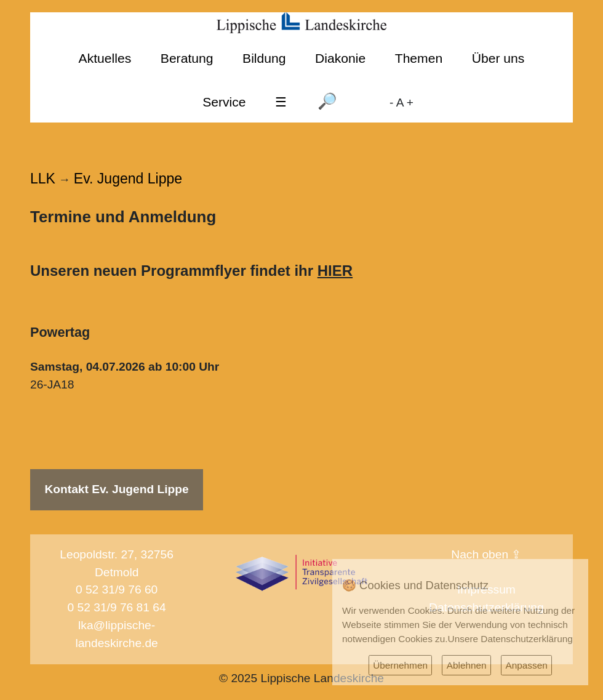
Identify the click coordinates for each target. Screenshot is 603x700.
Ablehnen (467, 665)
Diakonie (340, 58)
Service (224, 102)
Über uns (498, 58)
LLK (43, 179)
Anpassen (526, 665)
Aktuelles (105, 58)
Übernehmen (400, 665)
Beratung (187, 58)
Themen (419, 58)
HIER (335, 271)
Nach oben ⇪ (486, 554)
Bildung (264, 58)
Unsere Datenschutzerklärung (510, 639)
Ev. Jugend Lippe (128, 179)
